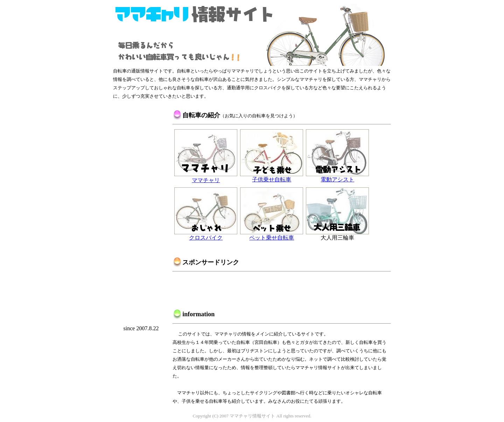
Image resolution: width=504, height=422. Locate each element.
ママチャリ (206, 177)
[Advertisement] (141, 214)
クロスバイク (206, 235)
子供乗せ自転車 (272, 177)
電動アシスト (337, 177)
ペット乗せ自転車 (272, 235)
